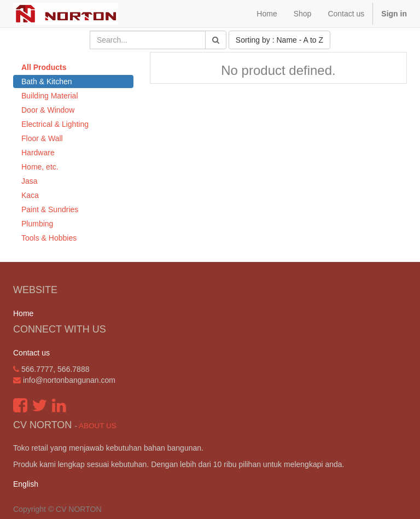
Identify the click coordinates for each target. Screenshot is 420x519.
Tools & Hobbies (49, 238)
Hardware (38, 153)
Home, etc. (40, 167)
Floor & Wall (42, 138)
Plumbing (37, 224)
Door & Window (48, 110)
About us (98, 426)
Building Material (50, 96)
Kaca (30, 195)
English (26, 484)
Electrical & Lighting (55, 124)
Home (23, 313)
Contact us (31, 353)
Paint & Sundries (50, 209)
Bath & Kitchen (47, 81)
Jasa (30, 181)
